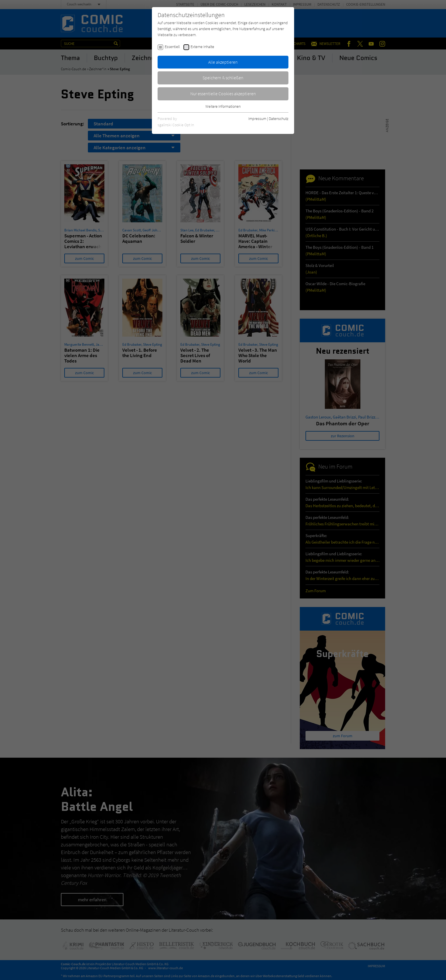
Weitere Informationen (223, 106)
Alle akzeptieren (223, 62)
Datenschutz (279, 119)
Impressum (257, 119)
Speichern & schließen (223, 78)
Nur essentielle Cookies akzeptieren (223, 94)
